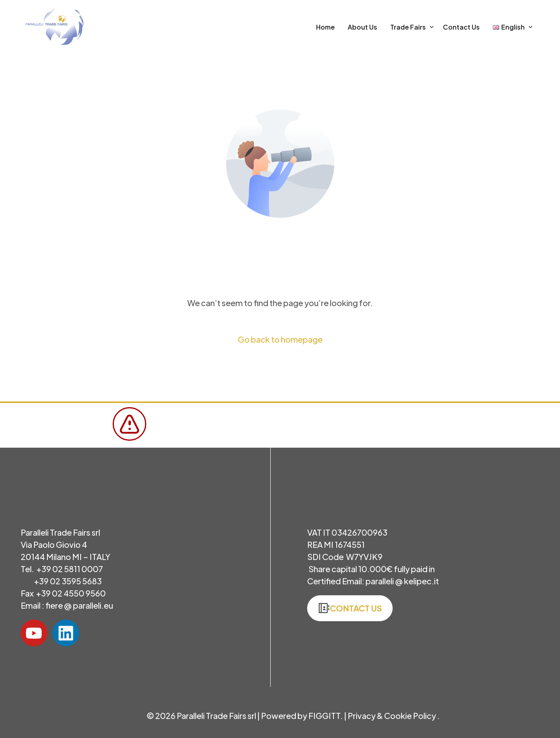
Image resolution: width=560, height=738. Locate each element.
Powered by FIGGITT (301, 715)
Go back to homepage (280, 339)
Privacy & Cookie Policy (392, 715)
